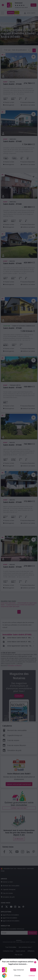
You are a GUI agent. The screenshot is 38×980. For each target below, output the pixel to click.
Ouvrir (33, 970)
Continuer (32, 976)
